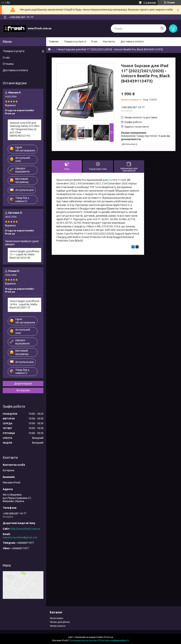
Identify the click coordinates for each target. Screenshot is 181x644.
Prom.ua (109, 637)
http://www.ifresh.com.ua (25, 529)
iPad (110, 180)
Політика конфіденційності (114, 640)
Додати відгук (23, 383)
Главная (54, 41)
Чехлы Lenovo (58, 626)
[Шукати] (162, 28)
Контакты (109, 41)
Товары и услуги (74, 41)
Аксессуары (57, 618)
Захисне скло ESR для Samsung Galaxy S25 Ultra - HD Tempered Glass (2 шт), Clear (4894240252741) (24, 129)
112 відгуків (150, 2)
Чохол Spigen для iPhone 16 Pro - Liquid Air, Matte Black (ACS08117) (24, 304)
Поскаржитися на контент (84, 640)
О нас (94, 41)
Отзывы (8, 64)
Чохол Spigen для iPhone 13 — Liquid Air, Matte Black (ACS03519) (24, 255)
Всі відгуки (23, 390)
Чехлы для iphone (60, 622)
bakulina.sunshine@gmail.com (20, 537)
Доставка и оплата (132, 41)
